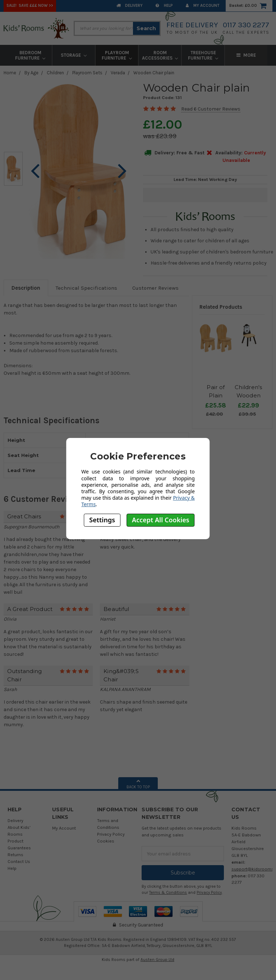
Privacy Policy (111, 834)
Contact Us (19, 861)
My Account (203, 6)
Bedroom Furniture (30, 55)
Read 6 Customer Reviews (211, 109)
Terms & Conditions (168, 893)
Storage (74, 55)
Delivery (130, 6)
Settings (102, 520)
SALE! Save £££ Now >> (30, 6)
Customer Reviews (155, 288)
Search (146, 28)
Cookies (106, 841)
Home (10, 73)
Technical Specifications (86, 288)
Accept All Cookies (161, 520)
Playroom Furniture (117, 55)
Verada (118, 73)
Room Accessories (160, 55)
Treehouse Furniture (203, 55)
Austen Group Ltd (157, 960)
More (246, 55)
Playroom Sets (87, 73)
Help (164, 6)
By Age (31, 73)
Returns (15, 855)
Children (55, 73)
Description (26, 288)
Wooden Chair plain (154, 73)
